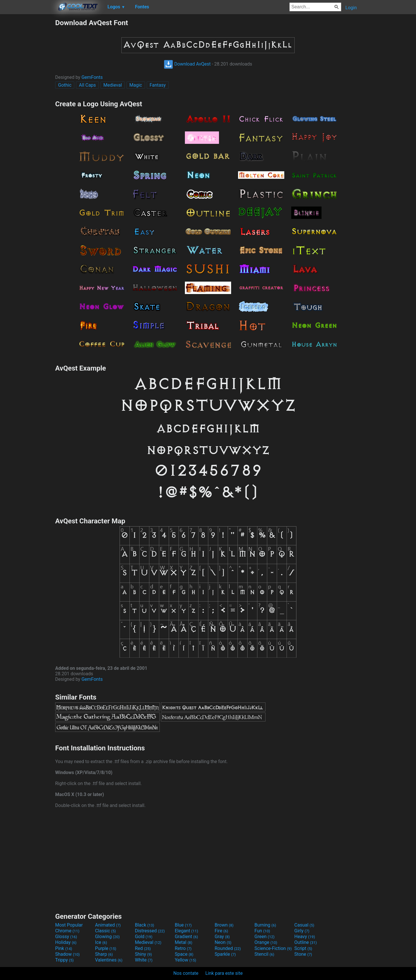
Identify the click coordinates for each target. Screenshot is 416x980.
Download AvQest (187, 64)
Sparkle (225, 954)
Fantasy (158, 85)
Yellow (185, 960)
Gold (144, 937)
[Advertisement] (27, 105)
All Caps (87, 85)
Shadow (67, 954)
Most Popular (69, 925)
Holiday (66, 942)
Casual (304, 925)
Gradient (186, 937)
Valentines (109, 960)
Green (265, 937)
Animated (108, 925)
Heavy (305, 937)
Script (303, 948)
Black (145, 925)
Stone (303, 954)
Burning (265, 925)
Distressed (150, 931)
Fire (221, 931)
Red (143, 948)
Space (184, 954)
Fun (262, 931)
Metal (184, 942)
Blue (183, 925)
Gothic (65, 85)
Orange (266, 942)
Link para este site (224, 973)
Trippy (64, 960)
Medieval (113, 85)
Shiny (143, 954)
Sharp (104, 954)
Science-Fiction (273, 948)
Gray (222, 937)
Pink (64, 948)
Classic (105, 931)
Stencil (264, 954)
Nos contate (186, 973)
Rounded (228, 948)
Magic (136, 85)
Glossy (66, 937)
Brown (224, 925)
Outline (306, 942)
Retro (183, 948)
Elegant (186, 931)
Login (351, 8)
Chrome (67, 931)
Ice (101, 942)
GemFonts (92, 77)
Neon (223, 942)
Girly (302, 931)
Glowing (107, 937)
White (144, 960)
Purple (106, 948)
